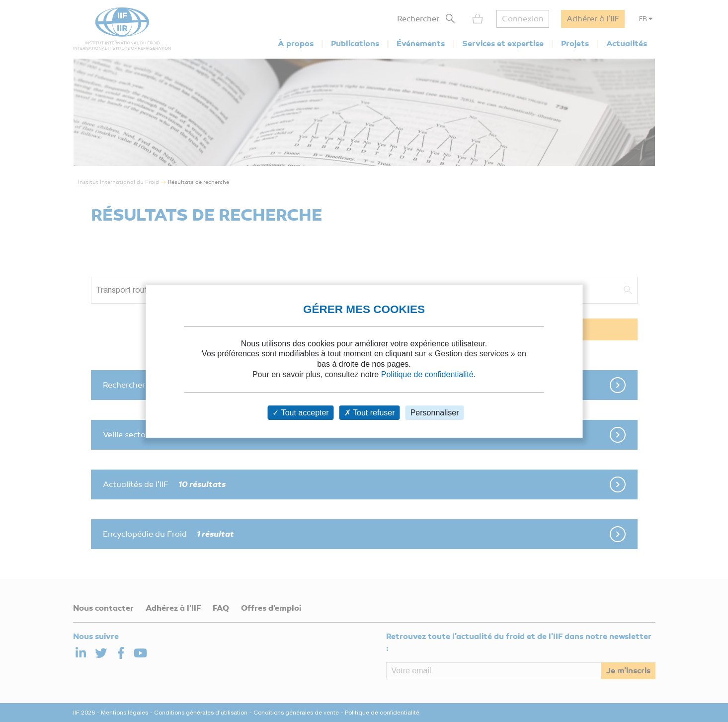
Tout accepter (300, 413)
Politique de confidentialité (427, 374)
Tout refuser (370, 413)
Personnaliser (435, 413)
